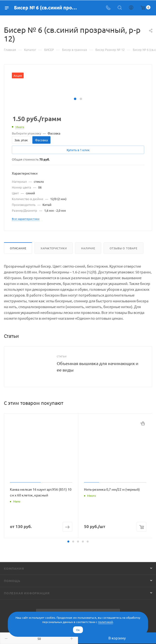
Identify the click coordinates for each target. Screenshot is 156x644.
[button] (75, 99)
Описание (18, 248)
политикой (105, 622)
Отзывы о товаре (124, 248)
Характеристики (54, 248)
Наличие (88, 248)
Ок (78, 630)
